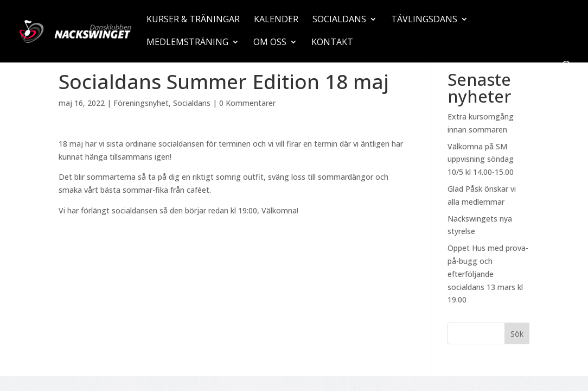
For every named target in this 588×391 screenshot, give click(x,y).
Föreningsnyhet (141, 103)
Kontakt (332, 43)
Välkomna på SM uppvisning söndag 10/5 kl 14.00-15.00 (481, 159)
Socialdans (339, 20)
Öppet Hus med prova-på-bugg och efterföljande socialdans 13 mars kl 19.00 (488, 274)
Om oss (270, 43)
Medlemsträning (187, 43)
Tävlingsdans (424, 20)
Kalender (276, 20)
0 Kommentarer (247, 103)
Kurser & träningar (193, 20)
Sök (517, 334)
